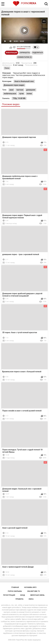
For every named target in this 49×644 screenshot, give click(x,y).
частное (20, 90)
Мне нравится (11, 47)
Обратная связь (37, 595)
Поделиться (38, 53)
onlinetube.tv (34, 591)
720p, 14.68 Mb (19, 98)
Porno (24, 3)
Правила (20, 599)
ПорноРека (20, 640)
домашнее (31, 90)
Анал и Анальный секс (24, 81)
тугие (21, 94)
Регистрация (9, 595)
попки (29, 94)
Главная (15, 587)
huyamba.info (30, 587)
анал (11, 90)
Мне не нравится (14, 47)
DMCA (31, 599)
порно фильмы (15, 591)
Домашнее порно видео (14, 85)
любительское (10, 94)
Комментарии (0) (24, 57)
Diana (7, 68)
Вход (23, 595)
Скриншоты (25, 53)
